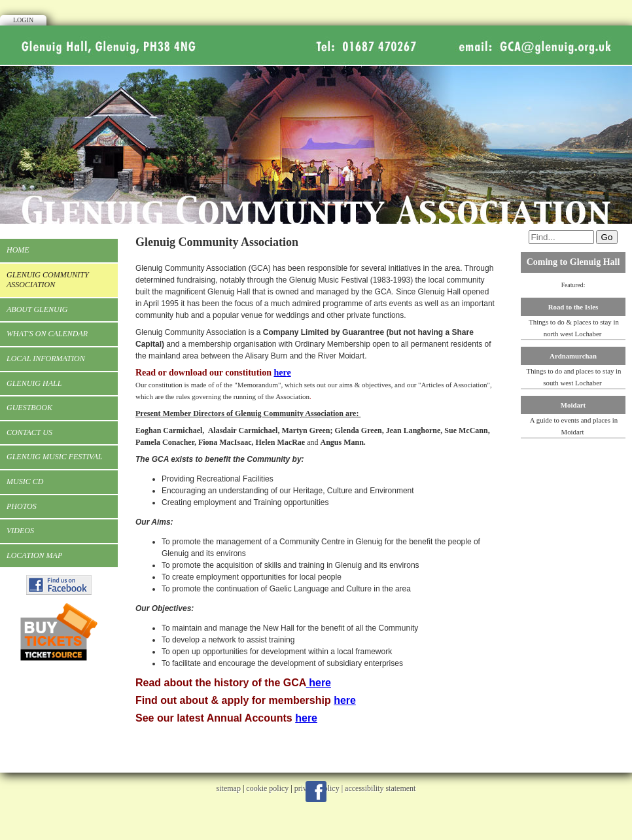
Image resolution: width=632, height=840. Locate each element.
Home (18, 250)
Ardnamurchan (573, 356)
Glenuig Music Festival (54, 457)
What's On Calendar (47, 334)
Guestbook (29, 408)
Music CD (25, 481)
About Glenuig (37, 309)
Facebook (316, 792)
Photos (22, 506)
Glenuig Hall (34, 383)
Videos (20, 531)
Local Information (46, 359)
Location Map (34, 555)
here (320, 683)
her (280, 373)
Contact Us (29, 432)
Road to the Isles (573, 307)
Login (23, 20)
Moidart (573, 405)
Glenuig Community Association (48, 280)
